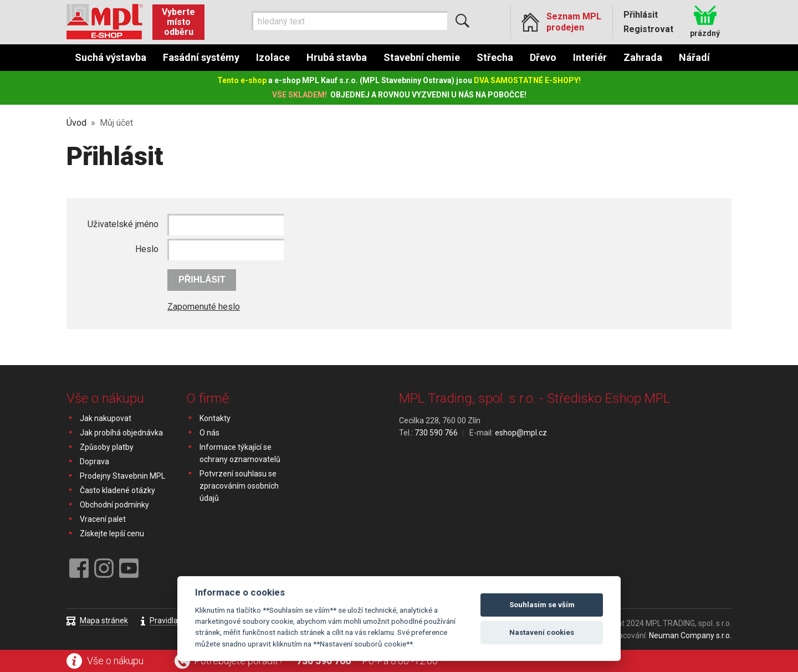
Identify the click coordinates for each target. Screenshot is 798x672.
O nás (209, 433)
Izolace (273, 57)
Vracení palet (103, 519)
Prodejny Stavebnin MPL (122, 476)
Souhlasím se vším (542, 605)
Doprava (94, 461)
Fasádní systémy (201, 57)
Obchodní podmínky (114, 505)
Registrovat (648, 29)
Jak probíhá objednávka (121, 433)
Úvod (76, 123)
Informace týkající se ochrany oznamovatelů (240, 453)
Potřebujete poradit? (239, 661)
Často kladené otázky (117, 490)
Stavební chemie (422, 57)
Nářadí (694, 57)
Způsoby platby (107, 447)
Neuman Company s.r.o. (690, 635)
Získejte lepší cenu (112, 534)
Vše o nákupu (115, 661)
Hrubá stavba (337, 57)
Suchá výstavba (111, 57)
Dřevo (543, 57)
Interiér (590, 57)
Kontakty (215, 418)
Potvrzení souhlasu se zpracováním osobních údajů (239, 486)
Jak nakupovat (106, 418)
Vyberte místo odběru (178, 22)
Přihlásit (641, 15)
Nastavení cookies (542, 632)
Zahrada (643, 57)
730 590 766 (324, 661)
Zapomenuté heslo (204, 307)
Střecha (495, 57)
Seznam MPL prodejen (574, 22)
